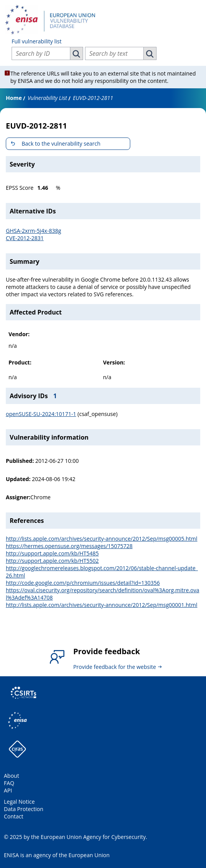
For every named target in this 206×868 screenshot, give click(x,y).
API (8, 790)
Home (14, 98)
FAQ (9, 783)
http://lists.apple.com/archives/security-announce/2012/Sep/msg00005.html (102, 539)
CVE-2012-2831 (25, 238)
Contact (14, 816)
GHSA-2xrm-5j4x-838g (33, 231)
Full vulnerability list (37, 41)
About (11, 776)
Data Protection (24, 809)
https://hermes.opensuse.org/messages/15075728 (69, 546)
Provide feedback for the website (114, 667)
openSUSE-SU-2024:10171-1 (41, 414)
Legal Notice (19, 802)
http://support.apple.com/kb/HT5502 (52, 561)
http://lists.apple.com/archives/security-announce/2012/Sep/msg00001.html (102, 605)
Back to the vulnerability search (61, 144)
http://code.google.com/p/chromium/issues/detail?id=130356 (83, 583)
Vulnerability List (47, 98)
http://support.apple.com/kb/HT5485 (52, 553)
